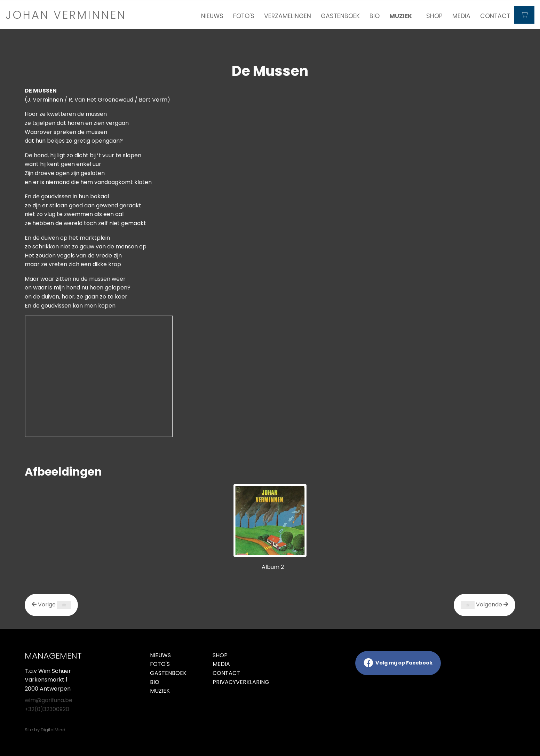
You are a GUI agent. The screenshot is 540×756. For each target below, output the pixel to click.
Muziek (160, 691)
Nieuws (212, 16)
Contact (495, 16)
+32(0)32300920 (47, 709)
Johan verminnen (66, 15)
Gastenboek (340, 16)
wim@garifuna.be (49, 700)
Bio (375, 16)
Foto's (244, 16)
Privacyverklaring (239, 682)
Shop (434, 16)
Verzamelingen (288, 16)
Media (461, 16)
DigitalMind (53, 730)
